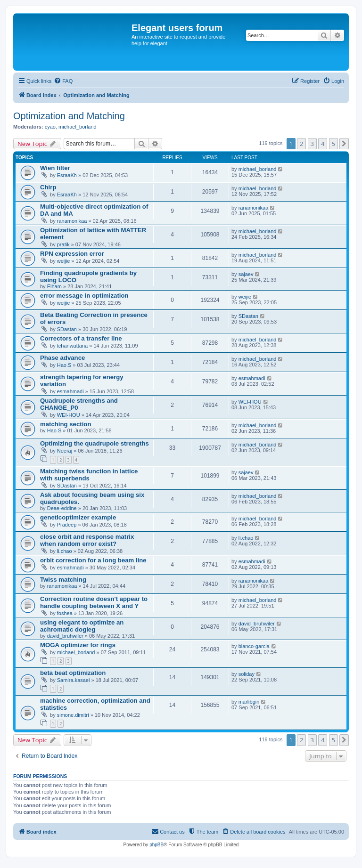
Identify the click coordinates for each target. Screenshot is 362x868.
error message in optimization (84, 296)
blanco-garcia (254, 646)
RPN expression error (72, 254)
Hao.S (64, 365)
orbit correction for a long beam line (93, 560)
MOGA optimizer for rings (78, 645)
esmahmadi (70, 391)
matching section (66, 424)
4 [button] (323, 144)
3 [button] (312, 144)
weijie (64, 261)
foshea (65, 613)
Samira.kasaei (74, 680)
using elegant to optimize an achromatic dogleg (82, 626)
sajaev (246, 274)
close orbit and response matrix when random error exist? (87, 540)
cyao (50, 127)
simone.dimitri (73, 715)
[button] (344, 144)
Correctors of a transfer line (81, 338)
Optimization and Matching (69, 116)
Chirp (48, 187)
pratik (63, 244)
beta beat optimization (73, 673)
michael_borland (78, 127)
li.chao (65, 551)
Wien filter (55, 168)
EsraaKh (67, 175)
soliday (247, 674)
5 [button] (333, 144)
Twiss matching (63, 580)
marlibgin (249, 702)
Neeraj (65, 451)
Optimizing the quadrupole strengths (95, 443)
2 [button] (301, 144)
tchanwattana (72, 346)
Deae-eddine (62, 508)
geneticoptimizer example (78, 517)
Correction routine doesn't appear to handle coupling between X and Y (94, 602)
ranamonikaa (72, 221)
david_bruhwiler (65, 636)
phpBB (156, 845)
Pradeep (67, 525)
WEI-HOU (69, 415)
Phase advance (62, 358)
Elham (54, 286)
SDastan (67, 329)
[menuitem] (63, 81)
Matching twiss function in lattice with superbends (89, 475)
